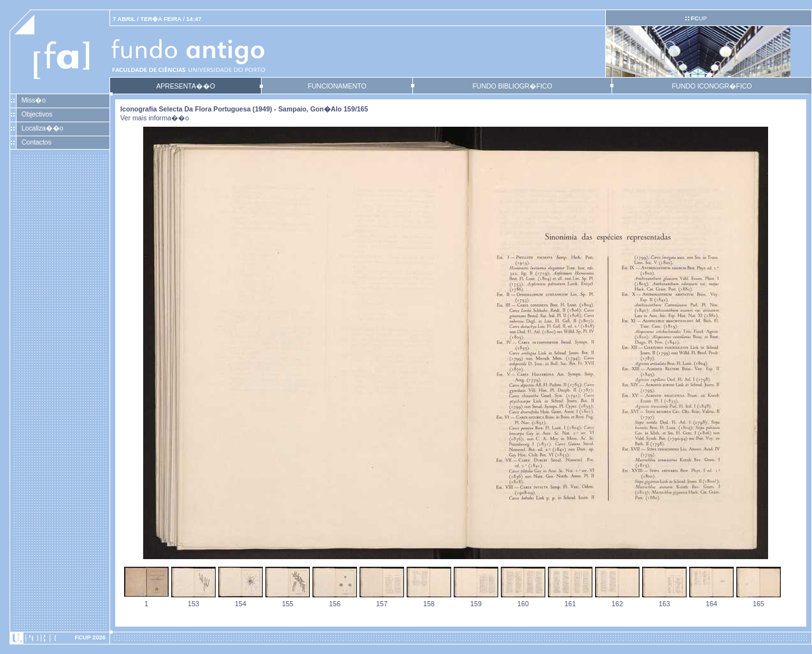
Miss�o (34, 100)
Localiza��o (43, 128)
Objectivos (37, 114)
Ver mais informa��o (155, 118)
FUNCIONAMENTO (337, 86)
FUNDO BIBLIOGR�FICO (512, 86)
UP (698, 18)
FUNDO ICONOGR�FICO (712, 86)
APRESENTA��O (185, 86)
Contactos (37, 142)
